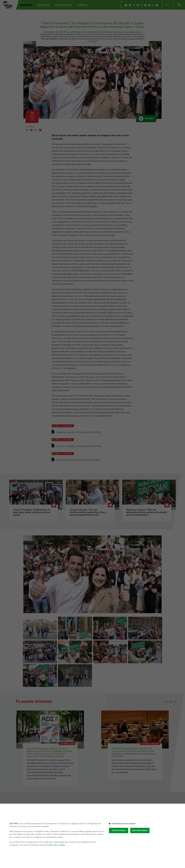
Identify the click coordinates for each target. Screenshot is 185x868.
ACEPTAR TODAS (119, 830)
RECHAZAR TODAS (140, 830)
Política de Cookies (56, 845)
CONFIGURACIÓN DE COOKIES (122, 824)
